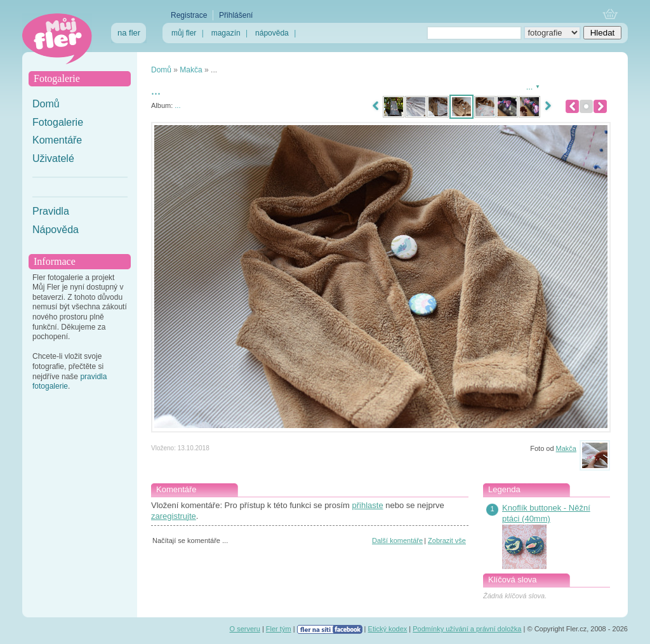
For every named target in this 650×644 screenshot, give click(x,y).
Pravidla (51, 211)
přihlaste (367, 505)
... (177, 105)
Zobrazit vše (447, 540)
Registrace (189, 15)
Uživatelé (53, 158)
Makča (191, 70)
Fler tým (279, 629)
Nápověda (56, 230)
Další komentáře (397, 540)
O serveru (245, 629)
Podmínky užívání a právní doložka (467, 629)
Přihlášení (236, 15)
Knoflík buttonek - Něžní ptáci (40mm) (546, 513)
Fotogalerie (58, 122)
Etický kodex (388, 629)
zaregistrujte (174, 516)
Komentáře (57, 140)
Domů (46, 104)
